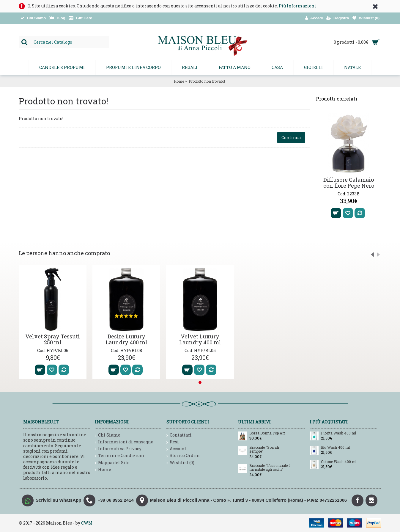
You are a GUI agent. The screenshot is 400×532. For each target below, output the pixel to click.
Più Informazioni (297, 6)
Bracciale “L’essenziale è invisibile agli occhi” (270, 468)
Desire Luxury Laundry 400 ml (126, 339)
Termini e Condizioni (120, 456)
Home (179, 81)
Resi (173, 442)
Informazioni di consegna (124, 442)
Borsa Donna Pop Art (267, 433)
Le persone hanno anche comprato (64, 253)
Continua (291, 138)
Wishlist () (180, 463)
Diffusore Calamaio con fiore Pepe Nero (349, 183)
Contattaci (179, 435)
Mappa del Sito (112, 463)
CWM (87, 523)
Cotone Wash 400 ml (339, 462)
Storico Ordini (183, 456)
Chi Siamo (108, 435)
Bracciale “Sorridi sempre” (264, 449)
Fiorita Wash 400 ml (338, 433)
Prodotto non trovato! (207, 81)
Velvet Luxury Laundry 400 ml (200, 339)
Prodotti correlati (337, 99)
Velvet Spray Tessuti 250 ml (53, 339)
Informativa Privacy (118, 449)
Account (176, 449)
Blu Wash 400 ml (335, 448)
